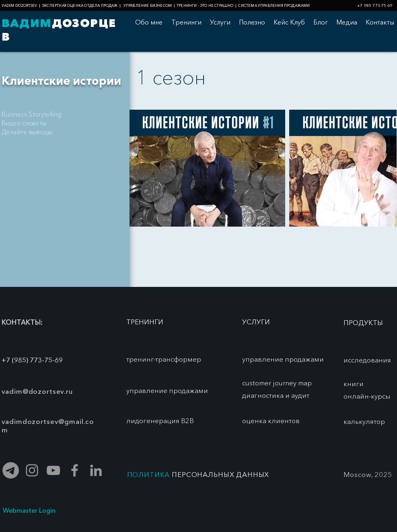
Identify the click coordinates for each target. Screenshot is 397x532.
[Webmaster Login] (29, 511)
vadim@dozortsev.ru (37, 391)
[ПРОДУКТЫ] (363, 323)
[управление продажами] (167, 391)
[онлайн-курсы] (367, 396)
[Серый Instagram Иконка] (32, 470)
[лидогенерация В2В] (160, 421)
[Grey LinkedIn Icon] (96, 470)
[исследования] (367, 360)
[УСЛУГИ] (256, 322)
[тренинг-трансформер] (164, 359)
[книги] (354, 384)
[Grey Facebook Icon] (75, 470)
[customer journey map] (278, 383)
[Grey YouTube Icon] (53, 470)
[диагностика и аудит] (283, 395)
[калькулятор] (364, 422)
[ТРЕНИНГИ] (145, 322)
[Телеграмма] (11, 470)
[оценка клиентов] (271, 421)
